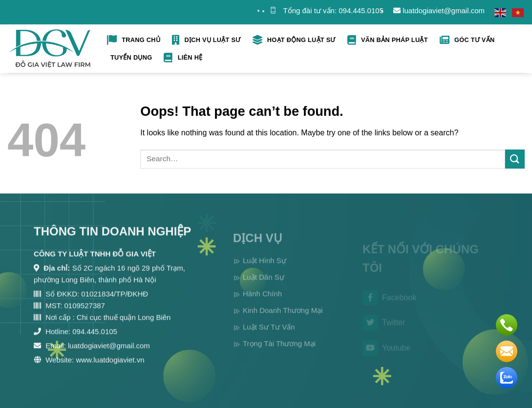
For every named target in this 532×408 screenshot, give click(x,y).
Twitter (384, 330)
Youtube (386, 355)
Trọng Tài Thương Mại (279, 352)
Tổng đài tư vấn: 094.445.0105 (333, 11)
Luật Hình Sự (265, 269)
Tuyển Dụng (131, 57)
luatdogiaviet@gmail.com (439, 11)
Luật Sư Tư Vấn (269, 335)
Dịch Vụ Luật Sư (206, 40)
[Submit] (515, 159)
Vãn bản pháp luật (388, 40)
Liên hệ (183, 58)
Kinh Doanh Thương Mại (283, 319)
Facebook (389, 304)
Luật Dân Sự (264, 286)
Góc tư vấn (467, 40)
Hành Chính (262, 302)
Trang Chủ (134, 40)
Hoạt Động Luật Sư (294, 40)
